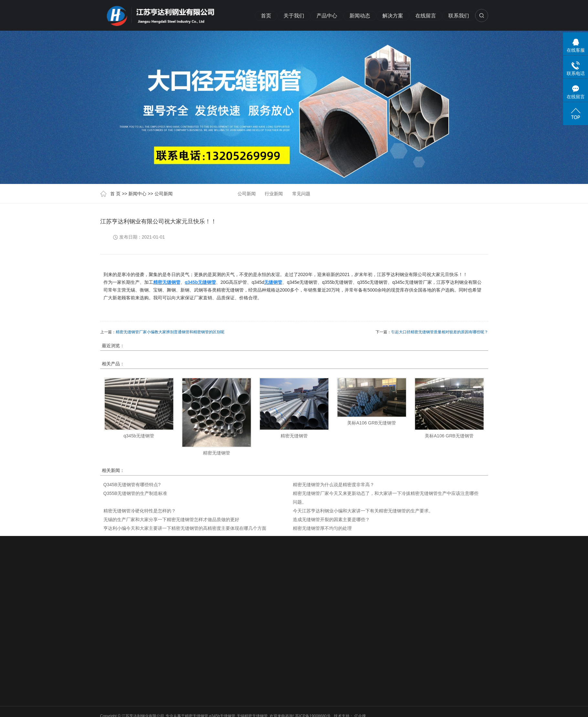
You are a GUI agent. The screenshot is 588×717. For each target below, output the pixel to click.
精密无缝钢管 (217, 453)
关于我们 (294, 16)
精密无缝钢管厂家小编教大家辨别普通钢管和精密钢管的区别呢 (170, 332)
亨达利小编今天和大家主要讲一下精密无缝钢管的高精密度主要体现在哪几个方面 (185, 528)
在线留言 (426, 16)
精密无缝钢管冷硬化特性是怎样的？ (140, 511)
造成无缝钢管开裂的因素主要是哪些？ (331, 519)
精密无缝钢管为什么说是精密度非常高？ (334, 485)
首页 (266, 16)
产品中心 (327, 16)
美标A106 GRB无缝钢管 (372, 423)
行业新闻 (274, 194)
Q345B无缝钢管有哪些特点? (132, 485)
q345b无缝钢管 (139, 436)
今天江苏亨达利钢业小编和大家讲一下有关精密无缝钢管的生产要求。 (363, 511)
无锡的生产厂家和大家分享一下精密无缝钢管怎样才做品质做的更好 (171, 519)
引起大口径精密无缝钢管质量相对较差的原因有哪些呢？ (440, 332)
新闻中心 (137, 194)
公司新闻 (164, 194)
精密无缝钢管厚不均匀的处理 (322, 528)
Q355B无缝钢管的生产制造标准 (135, 493)
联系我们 (459, 16)
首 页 (115, 194)
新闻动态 (360, 16)
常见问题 (301, 194)
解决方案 (393, 16)
